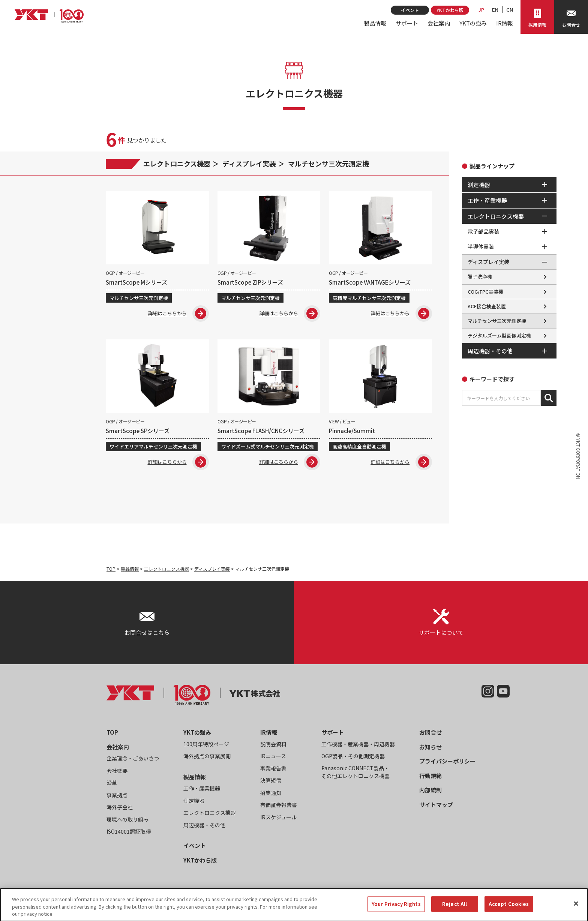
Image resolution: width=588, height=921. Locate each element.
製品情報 (375, 23)
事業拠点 (117, 796)
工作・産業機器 (202, 790)
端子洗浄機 (480, 277)
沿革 (112, 784)
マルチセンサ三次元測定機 (328, 163)
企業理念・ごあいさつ (133, 760)
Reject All (454, 911)
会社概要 (117, 772)
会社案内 (439, 23)
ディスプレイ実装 (249, 163)
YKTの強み (473, 23)
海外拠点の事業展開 (207, 758)
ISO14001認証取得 (129, 833)
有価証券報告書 (279, 807)
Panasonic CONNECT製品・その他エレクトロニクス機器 (355, 773)
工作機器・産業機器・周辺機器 (358, 745)
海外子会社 (120, 809)
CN (510, 10)
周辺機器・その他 (204, 826)
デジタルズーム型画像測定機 (499, 335)
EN (495, 10)
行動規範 (430, 777)
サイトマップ (436, 806)
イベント (410, 10)
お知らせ (430, 748)
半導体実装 (481, 246)
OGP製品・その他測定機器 (353, 758)
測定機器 (194, 802)
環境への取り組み (127, 821)
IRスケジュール (278, 819)
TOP (111, 570)
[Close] (576, 911)
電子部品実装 (483, 231)
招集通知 (271, 794)
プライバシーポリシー (447, 763)
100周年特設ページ (206, 745)
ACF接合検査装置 (487, 306)
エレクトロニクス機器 (177, 163)
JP (481, 10)
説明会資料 (273, 745)
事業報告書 (273, 770)
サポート (407, 23)
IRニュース (273, 758)
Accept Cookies (509, 911)
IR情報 (505, 23)
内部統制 (430, 792)
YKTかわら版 (450, 10)
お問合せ (430, 734)
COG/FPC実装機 (485, 292)
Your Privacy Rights (396, 911)
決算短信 (271, 782)
